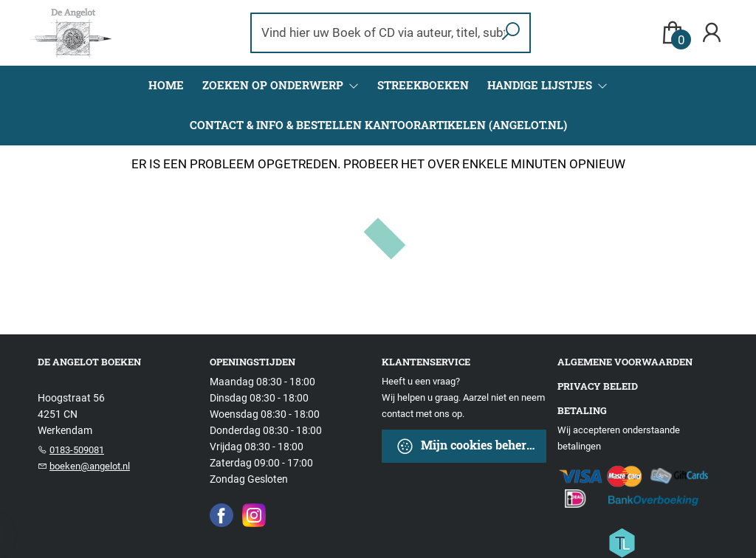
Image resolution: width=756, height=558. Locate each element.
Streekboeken (423, 85)
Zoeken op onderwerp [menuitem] (274, 85)
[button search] (511, 33)
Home (166, 85)
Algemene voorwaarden (625, 362)
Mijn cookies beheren (468, 446)
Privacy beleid (598, 386)
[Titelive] (622, 542)
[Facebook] (221, 514)
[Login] (712, 33)
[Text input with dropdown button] (381, 33)
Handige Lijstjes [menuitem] (541, 85)
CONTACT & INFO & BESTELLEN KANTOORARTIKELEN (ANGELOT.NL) (378, 125)
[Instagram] (254, 514)
